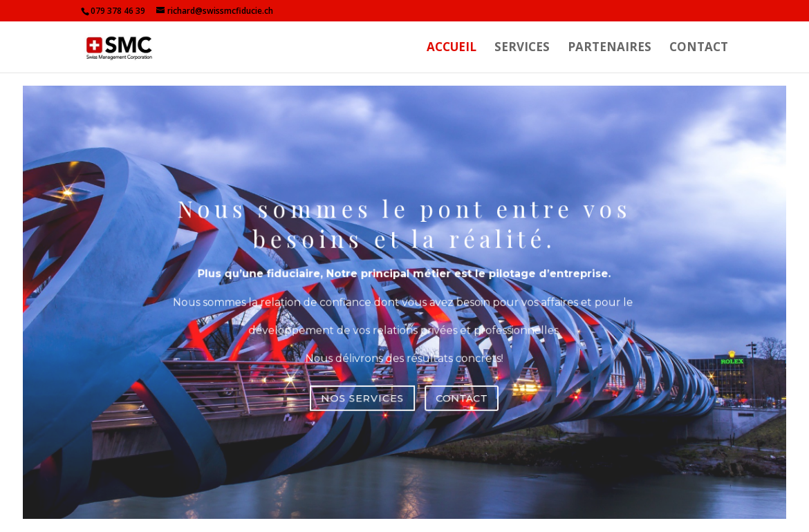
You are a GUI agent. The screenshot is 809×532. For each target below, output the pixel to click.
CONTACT (699, 48)
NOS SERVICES (366, 391)
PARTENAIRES (610, 48)
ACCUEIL (452, 48)
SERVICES (522, 48)
